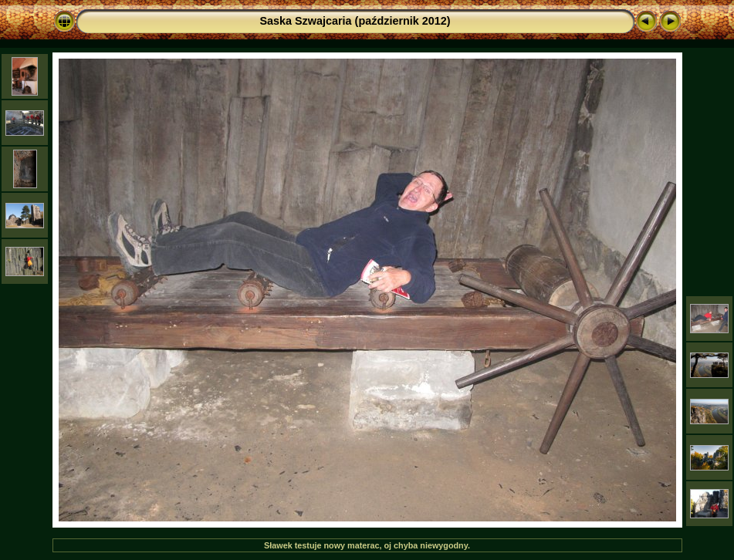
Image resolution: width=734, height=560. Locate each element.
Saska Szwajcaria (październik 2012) (355, 21)
